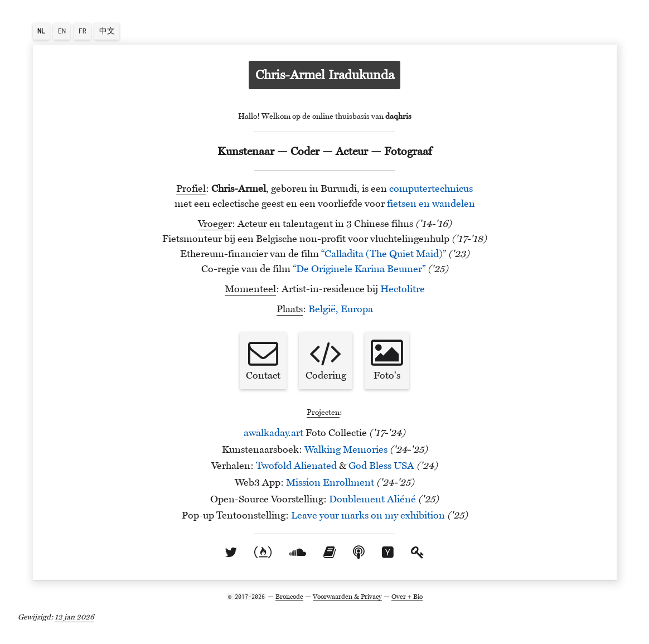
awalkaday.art (273, 433)
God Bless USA (381, 466)
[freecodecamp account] (263, 552)
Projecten (323, 412)
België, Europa (341, 309)
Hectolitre (403, 289)
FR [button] (83, 31)
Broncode (289, 596)
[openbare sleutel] (418, 552)
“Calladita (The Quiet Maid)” (384, 254)
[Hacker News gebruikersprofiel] (388, 552)
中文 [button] (107, 31)
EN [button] (62, 31)
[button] (42, 31)
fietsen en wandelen (431, 204)
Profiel (191, 188)
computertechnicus (431, 188)
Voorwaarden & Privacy (347, 596)
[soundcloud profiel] (297, 552)
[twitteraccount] (231, 552)
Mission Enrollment (330, 482)
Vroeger (215, 224)
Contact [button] (263, 360)
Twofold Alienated (296, 466)
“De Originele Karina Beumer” (359, 269)
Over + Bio (407, 596)
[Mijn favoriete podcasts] (359, 552)
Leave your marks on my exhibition (368, 515)
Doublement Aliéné (372, 499)
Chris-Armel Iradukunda (325, 75)
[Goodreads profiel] (330, 552)
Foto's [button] (387, 360)
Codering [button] (326, 360)
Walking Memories (346, 449)
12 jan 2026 (74, 617)
